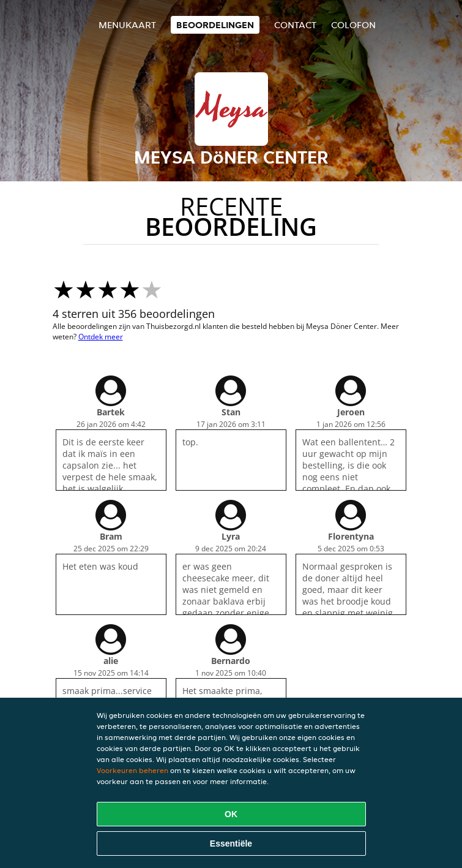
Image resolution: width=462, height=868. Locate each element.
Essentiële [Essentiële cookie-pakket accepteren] (231, 843)
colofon (353, 25)
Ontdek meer (101, 337)
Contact (295, 25)
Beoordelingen (215, 25)
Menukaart (127, 25)
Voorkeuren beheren (132, 770)
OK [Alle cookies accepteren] (231, 814)
